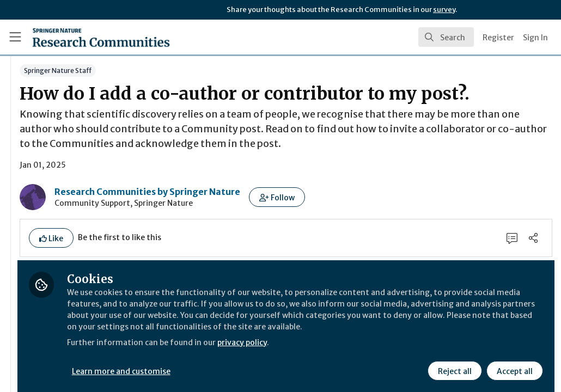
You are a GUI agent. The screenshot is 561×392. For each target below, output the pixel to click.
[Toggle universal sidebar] (15, 37)
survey (444, 10)
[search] (446, 37)
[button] (405, 234)
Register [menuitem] (498, 38)
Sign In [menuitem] (535, 38)
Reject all (453, 363)
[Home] (101, 37)
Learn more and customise (251, 363)
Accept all (513, 363)
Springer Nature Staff (186, 71)
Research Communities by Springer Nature (276, 228)
